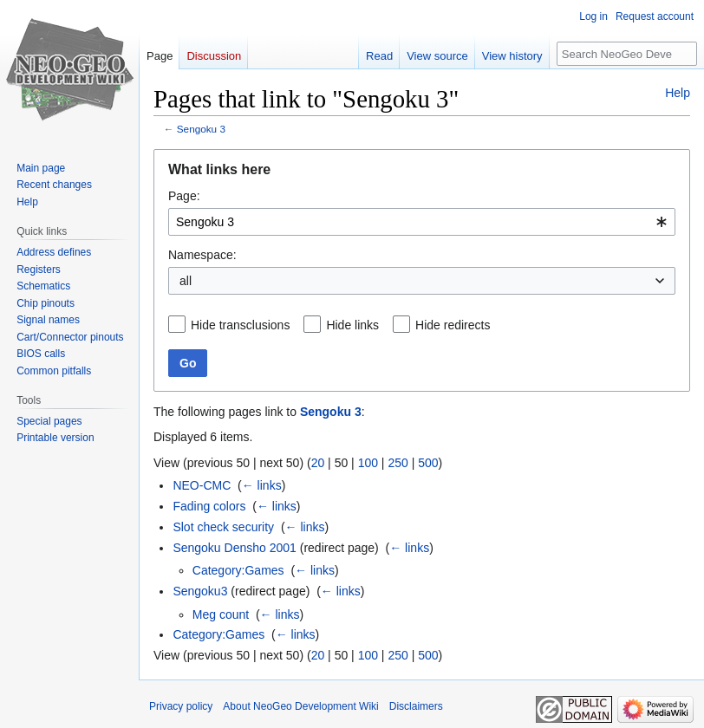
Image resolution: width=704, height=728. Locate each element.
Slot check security (223, 527)
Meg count (221, 614)
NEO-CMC (202, 485)
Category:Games (238, 570)
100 (368, 463)
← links (262, 485)
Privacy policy (181, 706)
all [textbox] (186, 281)
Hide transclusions (240, 325)
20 (318, 463)
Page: (184, 196)
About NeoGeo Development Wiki (300, 706)
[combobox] (422, 222)
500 (428, 463)
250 (398, 463)
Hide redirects (453, 325)
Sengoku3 (200, 591)
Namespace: (202, 255)
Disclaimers (416, 706)
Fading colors (209, 506)
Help (678, 93)
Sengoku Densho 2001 (234, 548)
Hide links (352, 325)
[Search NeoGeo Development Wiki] (627, 54)
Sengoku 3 (201, 129)
